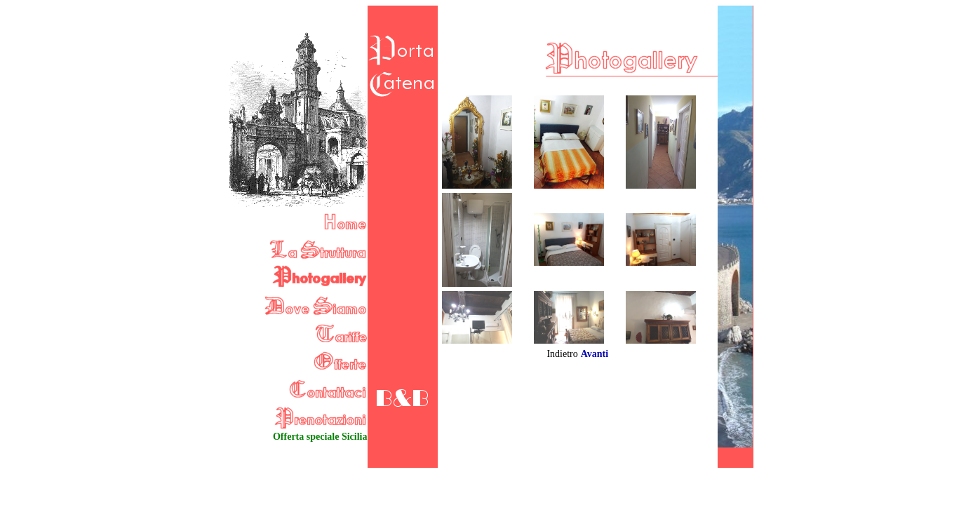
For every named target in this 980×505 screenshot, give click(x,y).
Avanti (595, 354)
